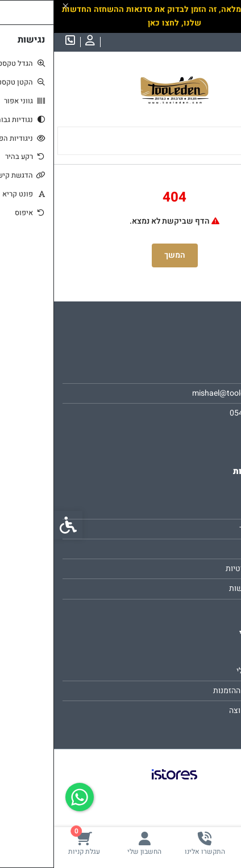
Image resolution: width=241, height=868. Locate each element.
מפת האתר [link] (203, 529)
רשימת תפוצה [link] (198, 710)
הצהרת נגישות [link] (198, 588)
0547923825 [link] (198, 413)
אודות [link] (212, 373)
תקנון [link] (212, 549)
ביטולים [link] (209, 609)
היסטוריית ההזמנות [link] (190, 691)
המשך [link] (121, 255)
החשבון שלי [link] (202, 671)
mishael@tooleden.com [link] (180, 393)
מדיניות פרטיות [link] (196, 569)
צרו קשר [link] (207, 509)
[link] (211, 843)
